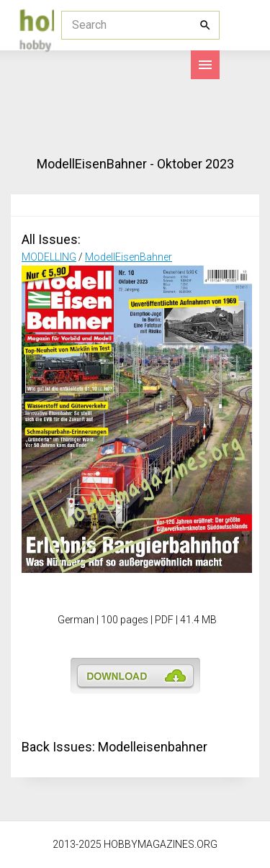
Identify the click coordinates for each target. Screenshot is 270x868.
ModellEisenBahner (129, 257)
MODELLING (49, 257)
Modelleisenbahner (153, 747)
